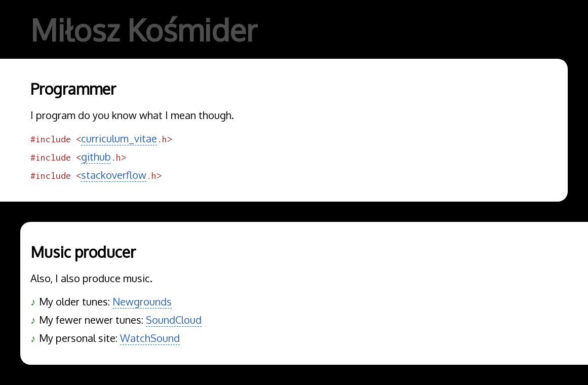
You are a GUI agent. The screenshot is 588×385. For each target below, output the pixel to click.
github (96, 157)
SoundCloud (174, 320)
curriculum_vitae (119, 138)
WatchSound (150, 338)
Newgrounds (142, 301)
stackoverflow (114, 175)
